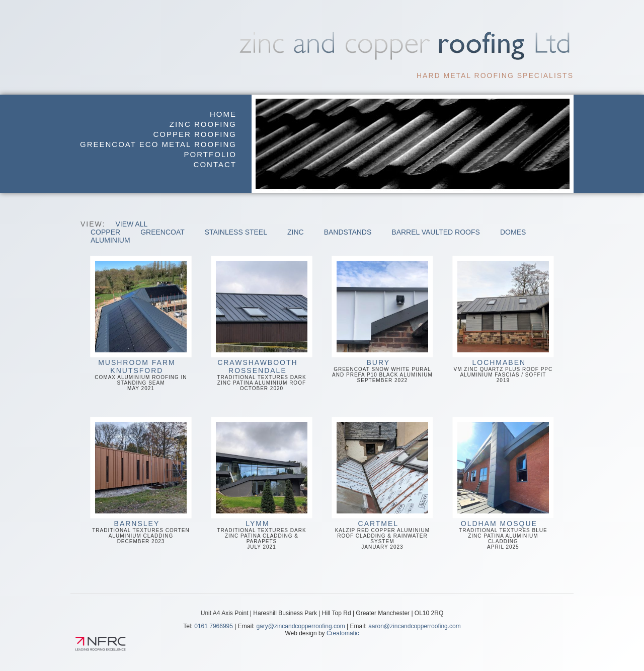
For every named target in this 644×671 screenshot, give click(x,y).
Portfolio (210, 154)
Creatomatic (343, 633)
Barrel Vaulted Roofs (436, 232)
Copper (105, 232)
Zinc (296, 232)
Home (223, 114)
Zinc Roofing (203, 124)
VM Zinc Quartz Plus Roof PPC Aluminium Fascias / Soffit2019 (503, 319)
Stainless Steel (236, 232)
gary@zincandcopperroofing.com (300, 626)
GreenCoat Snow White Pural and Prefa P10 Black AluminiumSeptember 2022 (382, 319)
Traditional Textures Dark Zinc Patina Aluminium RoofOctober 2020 (262, 323)
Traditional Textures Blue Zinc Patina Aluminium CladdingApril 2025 (503, 483)
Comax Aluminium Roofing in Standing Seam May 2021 (141, 323)
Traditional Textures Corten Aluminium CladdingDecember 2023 (141, 480)
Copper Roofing (195, 134)
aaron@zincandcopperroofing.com (415, 626)
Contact (215, 164)
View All (131, 224)
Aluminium (110, 240)
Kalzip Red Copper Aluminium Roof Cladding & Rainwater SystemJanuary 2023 (382, 483)
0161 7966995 (214, 626)
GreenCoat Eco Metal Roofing (158, 144)
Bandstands (348, 232)
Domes (513, 232)
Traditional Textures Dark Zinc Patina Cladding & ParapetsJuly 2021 (262, 483)
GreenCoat (163, 232)
